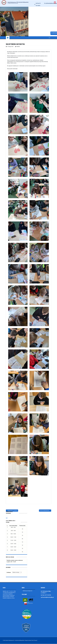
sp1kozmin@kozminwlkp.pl (47, 597)
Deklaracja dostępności (28, 591)
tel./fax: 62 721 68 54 (38, 4)
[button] (31, 22)
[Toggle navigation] (49, 38)
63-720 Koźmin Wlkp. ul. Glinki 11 (46, 592)
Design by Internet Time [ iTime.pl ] (31, 640)
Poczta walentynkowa (44, 511)
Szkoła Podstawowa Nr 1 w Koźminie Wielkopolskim (15, 640)
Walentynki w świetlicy (12, 511)
